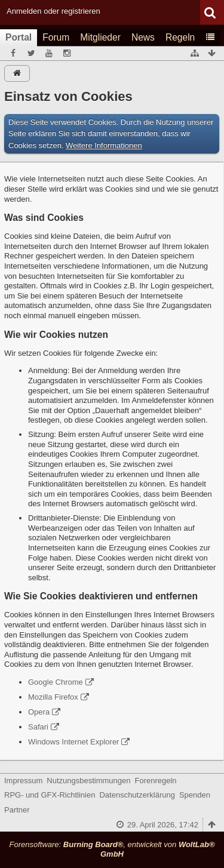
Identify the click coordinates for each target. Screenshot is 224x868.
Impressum (23, 781)
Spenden (195, 795)
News (143, 37)
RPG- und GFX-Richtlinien (50, 795)
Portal (19, 37)
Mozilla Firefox (53, 697)
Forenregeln (156, 781)
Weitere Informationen (104, 145)
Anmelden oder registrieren (53, 11)
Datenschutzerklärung (137, 795)
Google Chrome (56, 682)
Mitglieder (100, 37)
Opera (39, 712)
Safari (38, 727)
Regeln (180, 37)
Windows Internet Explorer (73, 742)
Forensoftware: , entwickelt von (112, 849)
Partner (17, 810)
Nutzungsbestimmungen (88, 781)
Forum (56, 37)
